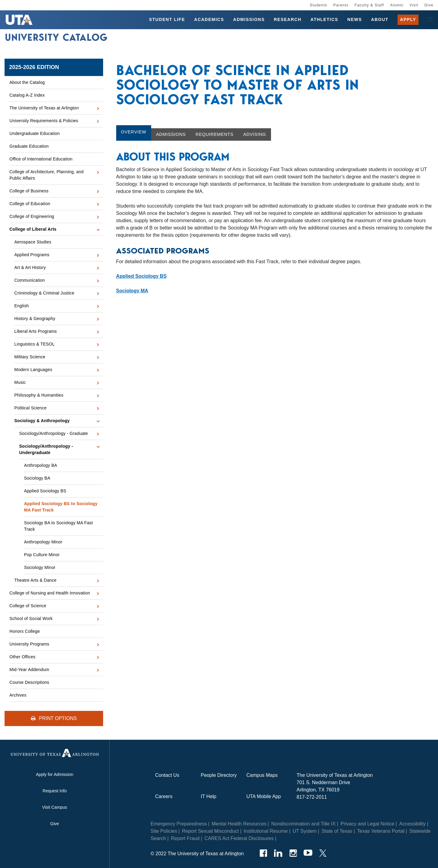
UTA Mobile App (264, 796)
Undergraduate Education (35, 133)
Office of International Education (41, 159)
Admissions (249, 19)
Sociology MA (132, 291)
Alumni (397, 5)
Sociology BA (37, 478)
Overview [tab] (134, 132)
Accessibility (412, 824)
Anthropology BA (41, 465)
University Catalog (56, 37)
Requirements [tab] (215, 134)
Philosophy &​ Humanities (39, 395)
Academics (209, 19)
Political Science (30, 408)
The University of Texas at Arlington (44, 108)
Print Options (54, 718)
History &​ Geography (35, 319)
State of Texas (337, 831)
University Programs (29, 644)
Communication (30, 280)
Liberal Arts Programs (36, 331)
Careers (164, 796)
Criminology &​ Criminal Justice (44, 293)
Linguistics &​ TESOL (35, 344)
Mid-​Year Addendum (29, 670)
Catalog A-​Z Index (27, 95)
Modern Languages (33, 370)
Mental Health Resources (239, 824)
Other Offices (22, 657)
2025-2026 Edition (34, 67)
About (380, 19)
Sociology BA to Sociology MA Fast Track (58, 526)
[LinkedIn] (278, 853)
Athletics (324, 19)
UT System (305, 831)
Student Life (167, 19)
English (22, 306)
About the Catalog (27, 82)
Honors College (25, 631)
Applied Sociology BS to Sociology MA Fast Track (61, 507)
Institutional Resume (266, 831)
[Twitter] (323, 853)
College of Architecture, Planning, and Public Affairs (47, 175)
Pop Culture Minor (42, 555)
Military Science (30, 357)
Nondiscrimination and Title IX (304, 824)
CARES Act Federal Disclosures (239, 838)
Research (288, 19)
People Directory (219, 775)
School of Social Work (31, 618)
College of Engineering (32, 216)
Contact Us (167, 775)
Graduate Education (29, 146)
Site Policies (164, 831)
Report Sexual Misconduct (210, 831)
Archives (18, 695)
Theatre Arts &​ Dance (35, 580)
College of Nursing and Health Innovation (50, 593)
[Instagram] (293, 853)
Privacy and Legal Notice (367, 824)
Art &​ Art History (30, 267)
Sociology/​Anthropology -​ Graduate (54, 433)
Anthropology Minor (43, 542)
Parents (341, 5)
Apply (408, 19)
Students (318, 5)
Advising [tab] (255, 134)
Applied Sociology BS (45, 491)
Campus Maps (262, 775)
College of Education (30, 204)
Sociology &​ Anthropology (42, 421)
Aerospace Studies (33, 242)
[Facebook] (263, 853)
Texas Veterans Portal (381, 831)
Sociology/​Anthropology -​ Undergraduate (46, 449)
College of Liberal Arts (33, 229)
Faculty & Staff (369, 5)
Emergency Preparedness (179, 824)
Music (20, 382)
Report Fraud (185, 838)
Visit (414, 5)
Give (429, 5)
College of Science (28, 606)
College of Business (29, 191)
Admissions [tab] (171, 134)
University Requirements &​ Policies (44, 121)
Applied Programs (32, 255)
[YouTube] (308, 853)
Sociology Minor (40, 567)
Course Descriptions (29, 682)
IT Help (209, 796)
